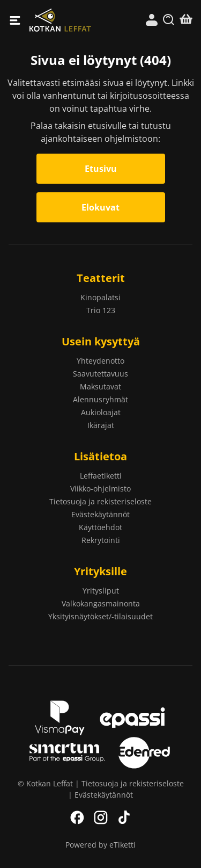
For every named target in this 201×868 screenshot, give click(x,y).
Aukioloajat (101, 412)
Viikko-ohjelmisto (100, 489)
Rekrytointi (101, 540)
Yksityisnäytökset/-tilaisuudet (100, 616)
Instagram (101, 818)
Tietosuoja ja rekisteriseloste (100, 501)
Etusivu (101, 169)
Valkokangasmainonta (101, 603)
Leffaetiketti (101, 476)
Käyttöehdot (100, 527)
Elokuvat (100, 207)
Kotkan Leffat (65, 20)
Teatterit (101, 278)
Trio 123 (101, 310)
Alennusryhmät (100, 399)
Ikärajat (101, 425)
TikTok (124, 818)
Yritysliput (101, 591)
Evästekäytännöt (100, 514)
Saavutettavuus (100, 374)
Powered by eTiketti (100, 845)
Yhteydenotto (100, 361)
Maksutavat (100, 386)
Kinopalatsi (100, 297)
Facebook (77, 818)
